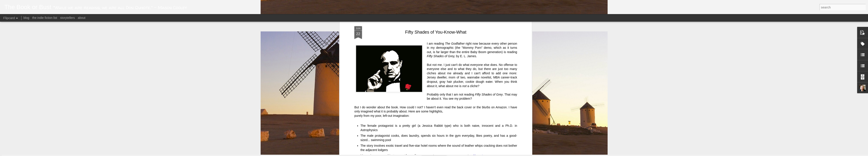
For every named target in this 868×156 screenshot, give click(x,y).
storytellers (67, 18)
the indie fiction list (45, 18)
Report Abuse (486, 154)
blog (26, 18)
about (82, 18)
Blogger (474, 154)
